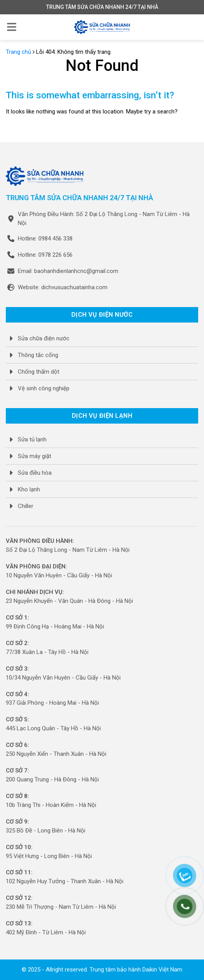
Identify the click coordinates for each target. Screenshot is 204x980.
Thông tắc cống (38, 355)
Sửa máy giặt (35, 456)
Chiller (26, 506)
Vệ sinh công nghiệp (44, 388)
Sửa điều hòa (35, 473)
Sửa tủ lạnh (32, 439)
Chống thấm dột (39, 372)
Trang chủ (18, 52)
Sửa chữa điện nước (44, 338)
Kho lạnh (29, 489)
